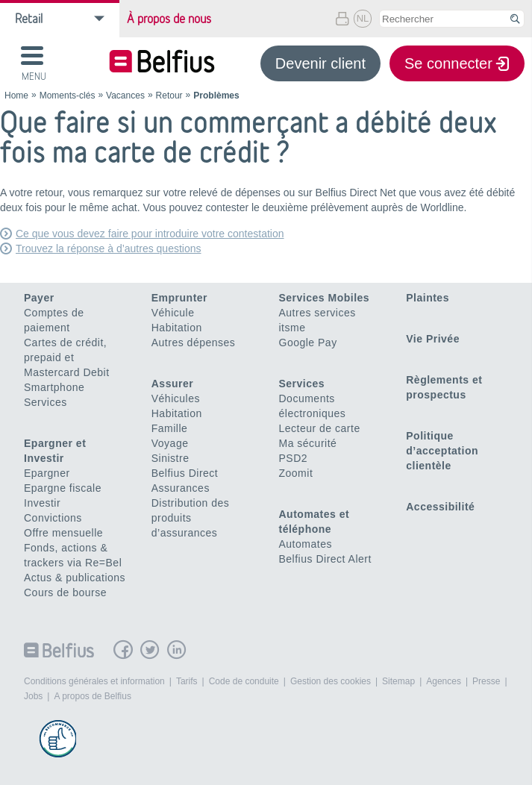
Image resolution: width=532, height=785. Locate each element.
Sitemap (398, 681)
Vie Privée (433, 339)
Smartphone (54, 387)
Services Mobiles (325, 298)
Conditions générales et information (94, 681)
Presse (486, 681)
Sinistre (170, 458)
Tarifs (187, 681)
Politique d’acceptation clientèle (442, 451)
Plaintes (428, 298)
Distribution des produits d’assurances (191, 518)
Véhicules (176, 398)
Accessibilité (440, 507)
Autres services (317, 313)
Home (16, 96)
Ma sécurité (308, 443)
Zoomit (296, 473)
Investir (42, 503)
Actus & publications (75, 578)
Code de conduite (244, 681)
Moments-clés (68, 96)
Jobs (33, 696)
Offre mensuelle (63, 533)
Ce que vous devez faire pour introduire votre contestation (150, 234)
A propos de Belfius (92, 696)
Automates (306, 544)
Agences (444, 681)
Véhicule (173, 313)
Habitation (177, 328)
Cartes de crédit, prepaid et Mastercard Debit (67, 357)
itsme (292, 328)
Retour (169, 96)
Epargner (47, 473)
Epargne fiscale (63, 488)
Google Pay (308, 343)
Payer (39, 298)
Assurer (172, 384)
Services (46, 402)
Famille (170, 428)
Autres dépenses (194, 343)
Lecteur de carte (320, 428)
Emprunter (179, 298)
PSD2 (294, 458)
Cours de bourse (65, 592)
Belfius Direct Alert (325, 559)
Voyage (170, 443)
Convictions (53, 518)
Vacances (125, 96)
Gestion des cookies (331, 681)
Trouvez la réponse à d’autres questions (109, 248)
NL (363, 18)
